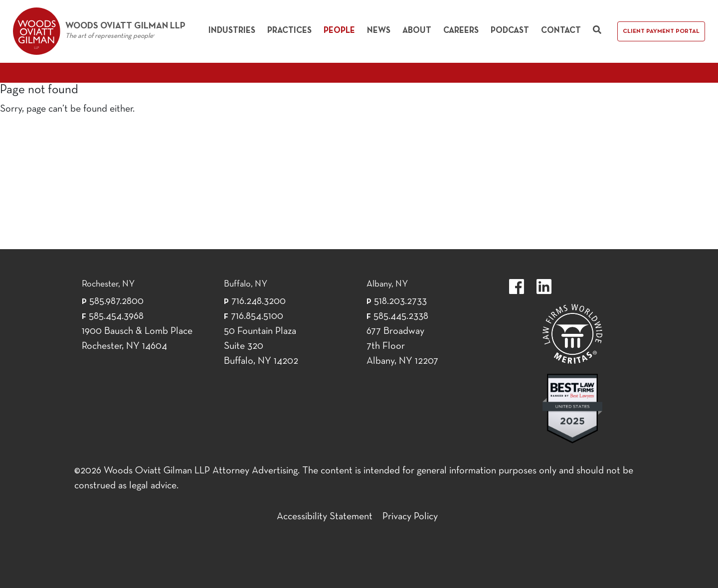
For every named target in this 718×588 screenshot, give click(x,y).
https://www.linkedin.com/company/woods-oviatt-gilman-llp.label (544, 287)
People (339, 31)
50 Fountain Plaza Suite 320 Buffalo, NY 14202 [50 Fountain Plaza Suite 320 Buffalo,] (261, 346)
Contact (561, 31)
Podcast (510, 31)
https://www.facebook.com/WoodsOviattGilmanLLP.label (517, 287)
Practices (289, 31)
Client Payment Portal (661, 31)
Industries (232, 31)
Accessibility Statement (325, 517)
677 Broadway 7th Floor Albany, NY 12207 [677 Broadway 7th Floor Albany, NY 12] (402, 346)
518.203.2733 (400, 301)
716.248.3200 (259, 301)
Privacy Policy (410, 517)
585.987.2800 (116, 301)
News (379, 31)
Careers (461, 31)
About (417, 31)
